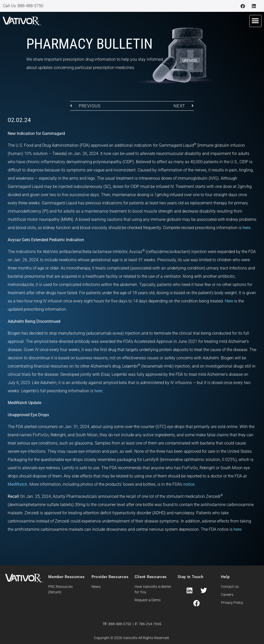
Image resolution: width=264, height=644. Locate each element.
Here (229, 301)
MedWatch (18, 484)
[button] (255, 21)
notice (189, 484)
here (246, 228)
